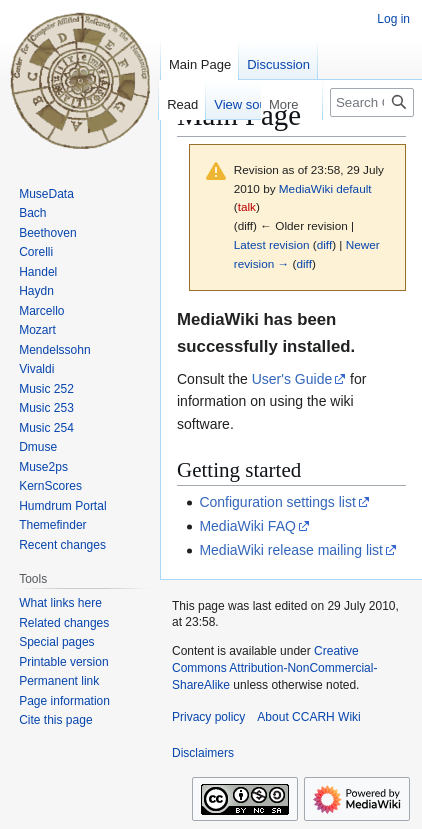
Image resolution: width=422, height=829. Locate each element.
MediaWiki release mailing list (291, 550)
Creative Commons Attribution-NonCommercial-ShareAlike (274, 668)
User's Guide (292, 379)
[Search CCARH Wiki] (372, 102)
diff (324, 244)
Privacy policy (208, 717)
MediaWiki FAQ (247, 526)
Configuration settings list (277, 502)
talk (247, 206)
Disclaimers (203, 753)
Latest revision (272, 244)
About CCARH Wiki (308, 717)
